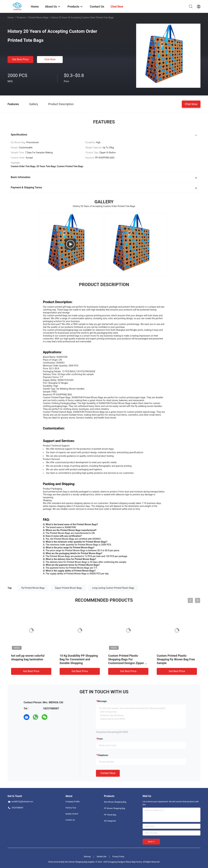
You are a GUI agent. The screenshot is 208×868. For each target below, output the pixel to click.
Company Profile (72, 802)
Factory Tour (71, 808)
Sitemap (87, 857)
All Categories (110, 821)
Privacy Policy (118, 857)
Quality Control (72, 814)
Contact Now (108, 773)
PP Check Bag (110, 815)
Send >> (151, 842)
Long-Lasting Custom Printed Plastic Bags (113, 588)
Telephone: (103, 755)
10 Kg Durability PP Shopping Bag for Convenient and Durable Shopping (79, 659)
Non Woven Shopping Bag (115, 802)
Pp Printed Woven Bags (33, 588)
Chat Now (50, 59)
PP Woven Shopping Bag (115, 808)
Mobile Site (102, 857)
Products (21, 18)
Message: (102, 701)
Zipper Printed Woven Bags (68, 588)
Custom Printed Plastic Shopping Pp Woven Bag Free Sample (176, 659)
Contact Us (70, 820)
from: (100, 739)
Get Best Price (20, 59)
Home (11, 18)
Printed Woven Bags (38, 18)
